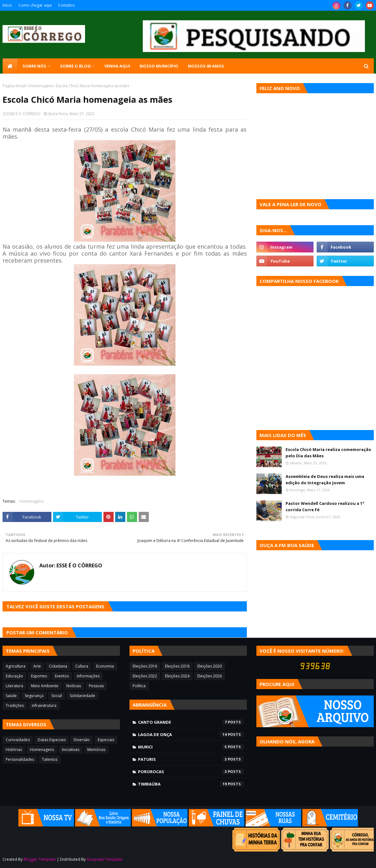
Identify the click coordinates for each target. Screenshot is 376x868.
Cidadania (58, 666)
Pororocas (191, 772)
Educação (14, 676)
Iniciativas (71, 750)
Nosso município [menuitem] (159, 66)
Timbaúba (191, 784)
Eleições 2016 (145, 666)
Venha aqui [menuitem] (117, 66)
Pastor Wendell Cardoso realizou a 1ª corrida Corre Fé (325, 506)
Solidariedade (82, 696)
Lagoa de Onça (191, 734)
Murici (191, 747)
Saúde (11, 696)
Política (139, 686)
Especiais (106, 740)
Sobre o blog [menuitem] (75, 66)
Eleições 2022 (145, 676)
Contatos (66, 5)
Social (57, 696)
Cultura (82, 666)
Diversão (82, 740)
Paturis (191, 759)
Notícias (74, 686)
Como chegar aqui (35, 5)
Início (7, 5)
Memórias (96, 750)
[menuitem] (10, 66)
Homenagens (41, 86)
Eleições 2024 (177, 676)
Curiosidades (18, 740)
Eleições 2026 (210, 676)
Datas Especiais (52, 740)
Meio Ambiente (45, 686)
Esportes (39, 676)
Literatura (14, 686)
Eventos (62, 676)
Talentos (50, 759)
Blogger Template (40, 859)
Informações (88, 676)
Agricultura (16, 666)
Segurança (34, 696)
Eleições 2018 (177, 666)
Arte (37, 666)
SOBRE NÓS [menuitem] (34, 66)
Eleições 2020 (210, 666)
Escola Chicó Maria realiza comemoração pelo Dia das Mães (328, 453)
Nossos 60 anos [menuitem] (206, 66)
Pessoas (96, 686)
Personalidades (20, 759)
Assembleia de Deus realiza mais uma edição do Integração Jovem (325, 480)
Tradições (15, 705)
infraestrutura (44, 705)
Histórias (14, 750)
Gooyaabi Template (105, 859)
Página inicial (14, 86)
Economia (105, 666)
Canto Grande (191, 722)
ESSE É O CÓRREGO (24, 114)
